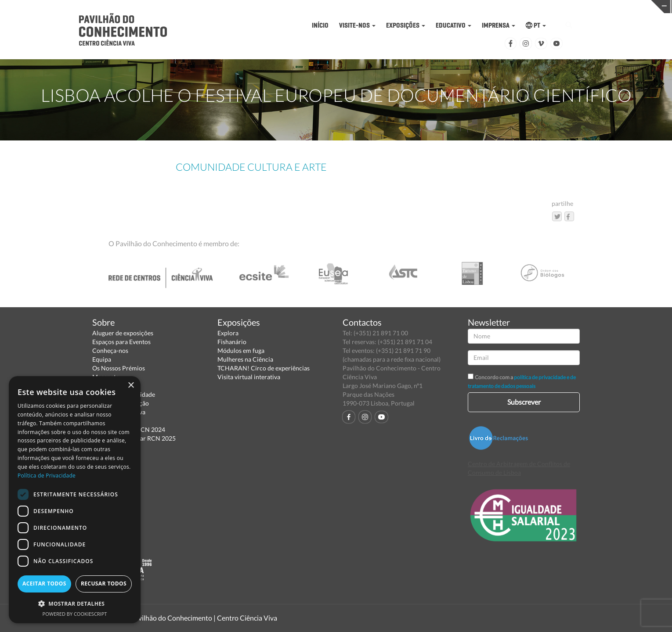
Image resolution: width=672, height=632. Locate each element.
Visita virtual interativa (249, 377)
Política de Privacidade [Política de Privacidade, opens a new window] (47, 476)
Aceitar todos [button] (44, 584)
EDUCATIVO (453, 25)
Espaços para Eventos (121, 342)
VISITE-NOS (357, 25)
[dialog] (75, 500)
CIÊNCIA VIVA (453, 6)
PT (536, 25)
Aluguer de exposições (123, 333)
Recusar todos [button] (104, 584)
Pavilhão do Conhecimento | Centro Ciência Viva (204, 618)
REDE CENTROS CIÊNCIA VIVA (599, 6)
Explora (228, 333)
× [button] (131, 386)
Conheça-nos (110, 350)
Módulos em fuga (241, 350)
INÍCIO (320, 25)
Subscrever (524, 402)
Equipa (102, 359)
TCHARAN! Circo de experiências (264, 368)
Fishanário (232, 342)
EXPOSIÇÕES (406, 25)
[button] (75, 603)
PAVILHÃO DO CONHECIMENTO (308, 7)
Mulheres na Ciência (245, 359)
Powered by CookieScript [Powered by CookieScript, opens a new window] (75, 614)
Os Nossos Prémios (119, 368)
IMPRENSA (499, 25)
